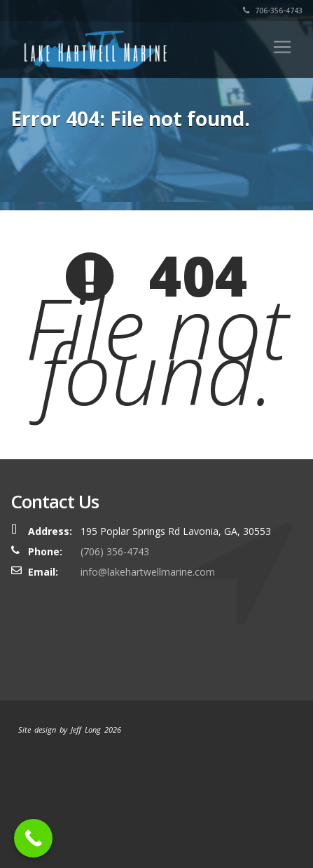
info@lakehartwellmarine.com (148, 572)
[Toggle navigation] (282, 47)
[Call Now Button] (33, 838)
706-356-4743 (273, 11)
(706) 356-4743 (115, 551)
